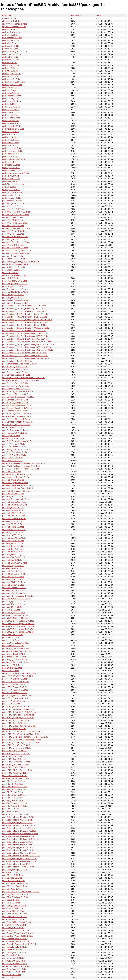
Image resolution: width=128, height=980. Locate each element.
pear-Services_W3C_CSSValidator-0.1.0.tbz (21, 380)
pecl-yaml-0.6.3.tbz (10, 35)
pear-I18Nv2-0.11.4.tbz (12, 668)
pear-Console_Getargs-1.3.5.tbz (16, 941)
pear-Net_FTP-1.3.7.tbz (12, 568)
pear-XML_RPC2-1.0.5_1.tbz (15, 223)
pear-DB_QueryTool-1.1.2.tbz (15, 886)
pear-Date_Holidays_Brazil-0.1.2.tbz (18, 864)
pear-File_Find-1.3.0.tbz (12, 798)
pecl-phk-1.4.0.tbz (10, 104)
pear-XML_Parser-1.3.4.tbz (14, 231)
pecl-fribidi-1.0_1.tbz (11, 162)
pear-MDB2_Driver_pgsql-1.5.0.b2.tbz (18, 624)
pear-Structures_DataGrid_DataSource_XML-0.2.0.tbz (25, 333)
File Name (7, 15)
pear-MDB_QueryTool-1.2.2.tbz (15, 615)
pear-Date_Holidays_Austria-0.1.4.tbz (18, 867)
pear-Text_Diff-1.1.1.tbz (12, 298)
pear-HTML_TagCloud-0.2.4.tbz (16, 720)
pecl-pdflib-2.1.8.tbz (11, 110)
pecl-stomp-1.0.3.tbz (11, 65)
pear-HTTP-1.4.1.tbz (11, 704)
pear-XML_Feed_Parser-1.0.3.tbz (16, 242)
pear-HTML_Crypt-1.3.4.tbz (14, 759)
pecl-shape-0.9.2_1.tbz (12, 85)
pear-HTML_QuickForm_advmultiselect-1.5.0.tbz (23, 731)
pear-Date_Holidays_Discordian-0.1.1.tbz (20, 859)
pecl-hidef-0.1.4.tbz (10, 154)
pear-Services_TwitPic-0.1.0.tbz (16, 386)
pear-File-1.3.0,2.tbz (11, 809)
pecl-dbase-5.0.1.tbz (11, 179)
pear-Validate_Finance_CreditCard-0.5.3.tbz (21, 262)
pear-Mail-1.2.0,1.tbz (11, 610)
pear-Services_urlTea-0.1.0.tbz (15, 367)
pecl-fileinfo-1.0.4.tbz (11, 165)
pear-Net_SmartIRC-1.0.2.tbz (15, 505)
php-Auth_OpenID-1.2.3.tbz (14, 27)
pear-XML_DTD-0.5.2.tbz (13, 245)
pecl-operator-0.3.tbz (11, 118)
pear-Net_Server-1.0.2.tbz (13, 510)
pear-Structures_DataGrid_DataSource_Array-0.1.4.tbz (26, 358)
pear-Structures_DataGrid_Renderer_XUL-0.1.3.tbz (24, 306)
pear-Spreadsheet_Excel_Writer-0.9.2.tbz (20, 364)
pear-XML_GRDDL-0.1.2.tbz (14, 240)
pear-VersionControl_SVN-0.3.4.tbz (17, 250)
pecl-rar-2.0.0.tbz (10, 90)
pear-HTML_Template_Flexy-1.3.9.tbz (18, 718)
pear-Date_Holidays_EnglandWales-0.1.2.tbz (21, 856)
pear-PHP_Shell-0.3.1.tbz (13, 438)
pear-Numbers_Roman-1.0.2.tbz (16, 477)
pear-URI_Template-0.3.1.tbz (15, 275)
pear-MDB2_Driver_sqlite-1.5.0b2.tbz (18, 621)
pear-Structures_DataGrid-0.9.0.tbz (17, 361)
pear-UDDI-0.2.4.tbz (11, 278)
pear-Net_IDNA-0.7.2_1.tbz (14, 555)
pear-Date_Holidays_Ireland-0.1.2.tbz (18, 848)
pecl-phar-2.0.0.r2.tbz (11, 107)
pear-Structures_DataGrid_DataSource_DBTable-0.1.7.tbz (27, 347)
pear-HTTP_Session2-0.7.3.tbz (15, 682)
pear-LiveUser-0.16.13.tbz (13, 646)
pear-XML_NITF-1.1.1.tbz (13, 234)
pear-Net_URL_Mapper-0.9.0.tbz (16, 491)
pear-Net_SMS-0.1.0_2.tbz (14, 516)
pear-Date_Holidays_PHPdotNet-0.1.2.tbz (20, 834)
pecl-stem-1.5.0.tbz (10, 68)
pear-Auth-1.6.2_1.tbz (12, 975)
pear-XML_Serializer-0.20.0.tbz (15, 215)
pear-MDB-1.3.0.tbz (11, 638)
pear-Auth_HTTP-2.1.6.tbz (14, 972)
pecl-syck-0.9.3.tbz (10, 57)
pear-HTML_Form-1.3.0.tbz (14, 756)
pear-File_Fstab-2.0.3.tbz (13, 792)
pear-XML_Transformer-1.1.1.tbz (16, 212)
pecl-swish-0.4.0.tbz (11, 60)
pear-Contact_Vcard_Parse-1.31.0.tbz (18, 933)
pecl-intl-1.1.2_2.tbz (11, 140)
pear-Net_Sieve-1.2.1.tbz (13, 508)
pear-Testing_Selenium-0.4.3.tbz (16, 300)
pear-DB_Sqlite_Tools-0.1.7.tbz (15, 883)
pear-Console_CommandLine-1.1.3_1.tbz (20, 944)
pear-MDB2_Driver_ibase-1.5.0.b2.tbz (18, 632)
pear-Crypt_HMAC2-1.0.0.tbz (15, 917)
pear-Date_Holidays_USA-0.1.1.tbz (17, 820)
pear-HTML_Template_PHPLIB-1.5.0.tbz (19, 712)
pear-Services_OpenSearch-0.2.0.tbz (18, 397)
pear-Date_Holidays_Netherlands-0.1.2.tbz (20, 839)
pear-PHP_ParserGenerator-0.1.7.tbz (18, 441)
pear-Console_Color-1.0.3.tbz (15, 947)
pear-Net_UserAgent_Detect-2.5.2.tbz (18, 488)
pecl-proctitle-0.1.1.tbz (12, 101)
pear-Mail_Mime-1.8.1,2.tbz (14, 604)
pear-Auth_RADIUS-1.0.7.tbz (15, 964)
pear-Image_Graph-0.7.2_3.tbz (15, 654)
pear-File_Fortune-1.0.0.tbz (14, 795)
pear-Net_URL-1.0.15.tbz (13, 496)
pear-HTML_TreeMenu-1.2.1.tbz (16, 707)
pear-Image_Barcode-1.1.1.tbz (15, 662)
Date (99, 15)
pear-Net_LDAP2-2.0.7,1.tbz (14, 538)
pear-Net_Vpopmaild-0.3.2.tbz (15, 483)
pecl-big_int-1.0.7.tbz (11, 190)
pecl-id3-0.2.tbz (9, 145)
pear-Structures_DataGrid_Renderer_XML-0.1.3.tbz (24, 309)
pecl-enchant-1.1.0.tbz (12, 170)
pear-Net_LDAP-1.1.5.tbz (13, 541)
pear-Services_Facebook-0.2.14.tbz (17, 408)
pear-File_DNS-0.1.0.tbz (13, 801)
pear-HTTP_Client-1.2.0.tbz (14, 701)
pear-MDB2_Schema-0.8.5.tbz (15, 618)
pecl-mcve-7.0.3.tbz (11, 132)
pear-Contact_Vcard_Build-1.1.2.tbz (17, 936)
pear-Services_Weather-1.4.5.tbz (16, 375)
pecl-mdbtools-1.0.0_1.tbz (13, 129)
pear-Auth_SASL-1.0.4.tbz (13, 961)
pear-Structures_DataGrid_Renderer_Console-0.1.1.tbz (26, 328)
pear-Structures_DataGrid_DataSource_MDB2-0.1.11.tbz (27, 342)
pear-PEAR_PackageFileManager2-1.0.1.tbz (21, 466)
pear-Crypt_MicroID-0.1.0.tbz (15, 914)
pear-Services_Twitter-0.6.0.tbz (15, 383)
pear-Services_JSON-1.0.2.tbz (15, 400)
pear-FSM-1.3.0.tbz (11, 812)
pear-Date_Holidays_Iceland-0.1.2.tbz (18, 850)
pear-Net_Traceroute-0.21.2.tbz (16, 499)
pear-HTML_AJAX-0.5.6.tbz (14, 773)
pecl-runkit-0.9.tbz (10, 87)
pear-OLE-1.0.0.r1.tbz (12, 472)
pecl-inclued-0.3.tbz (11, 143)
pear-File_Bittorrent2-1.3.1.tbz (15, 803)
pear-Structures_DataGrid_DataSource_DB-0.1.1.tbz (25, 353)
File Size (75, 15)
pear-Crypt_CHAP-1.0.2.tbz (14, 925)
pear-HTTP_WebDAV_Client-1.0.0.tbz (18, 676)
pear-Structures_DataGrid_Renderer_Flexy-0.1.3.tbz (25, 325)
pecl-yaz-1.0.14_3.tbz (11, 32)
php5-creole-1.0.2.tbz (11, 21)
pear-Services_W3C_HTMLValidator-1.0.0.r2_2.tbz (24, 378)
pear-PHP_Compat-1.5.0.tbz (14, 447)
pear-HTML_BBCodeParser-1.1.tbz (17, 770)
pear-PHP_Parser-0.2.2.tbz (14, 444)
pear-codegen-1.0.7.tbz (12, 201)
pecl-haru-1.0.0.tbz (10, 157)
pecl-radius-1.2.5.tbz (11, 93)
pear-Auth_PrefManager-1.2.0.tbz (16, 966)
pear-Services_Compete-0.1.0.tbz (17, 416)
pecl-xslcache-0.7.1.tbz (12, 38)
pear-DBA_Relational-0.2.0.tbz (15, 897)
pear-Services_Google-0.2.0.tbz (16, 403)
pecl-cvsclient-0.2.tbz (11, 181)
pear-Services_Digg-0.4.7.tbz (15, 411)
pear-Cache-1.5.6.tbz (11, 955)
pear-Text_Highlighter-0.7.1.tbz (15, 292)
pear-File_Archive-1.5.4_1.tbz (15, 806)
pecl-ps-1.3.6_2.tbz (10, 99)
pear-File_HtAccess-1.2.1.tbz (15, 787)
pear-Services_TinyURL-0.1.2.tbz (16, 389)
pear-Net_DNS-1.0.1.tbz (13, 579)
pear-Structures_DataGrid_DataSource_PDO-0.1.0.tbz (25, 339)
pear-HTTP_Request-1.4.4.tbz (15, 690)
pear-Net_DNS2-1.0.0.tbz (13, 577)
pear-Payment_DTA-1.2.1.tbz (15, 433)
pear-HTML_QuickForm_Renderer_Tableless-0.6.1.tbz (25, 737)
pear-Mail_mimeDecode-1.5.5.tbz (16, 599)
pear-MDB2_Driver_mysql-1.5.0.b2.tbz (19, 629)
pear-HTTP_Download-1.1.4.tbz (16, 698)
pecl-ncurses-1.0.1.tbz (12, 123)
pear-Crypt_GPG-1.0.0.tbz (13, 919)
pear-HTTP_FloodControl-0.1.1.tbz (17, 696)
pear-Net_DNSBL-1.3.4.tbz (14, 574)
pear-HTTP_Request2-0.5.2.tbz (16, 687)
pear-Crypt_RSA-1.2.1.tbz (13, 908)
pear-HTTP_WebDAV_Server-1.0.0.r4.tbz (20, 673)
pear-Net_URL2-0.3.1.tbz (13, 494)
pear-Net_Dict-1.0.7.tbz (12, 571)
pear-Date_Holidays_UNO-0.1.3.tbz (17, 823)
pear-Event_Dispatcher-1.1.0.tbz (16, 814)
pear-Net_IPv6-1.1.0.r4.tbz (14, 546)
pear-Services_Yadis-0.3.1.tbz (15, 372)
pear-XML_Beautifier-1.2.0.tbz (15, 248)
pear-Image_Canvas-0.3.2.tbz (15, 660)
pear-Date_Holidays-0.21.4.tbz (15, 870)
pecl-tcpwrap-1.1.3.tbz (12, 54)
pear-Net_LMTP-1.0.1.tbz (13, 535)
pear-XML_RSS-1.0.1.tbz (13, 220)
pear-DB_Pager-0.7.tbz (12, 889)
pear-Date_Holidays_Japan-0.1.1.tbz (18, 842)
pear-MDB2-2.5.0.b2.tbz (12, 635)
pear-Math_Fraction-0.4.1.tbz (15, 593)
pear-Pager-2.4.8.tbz (11, 436)
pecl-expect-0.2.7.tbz (11, 168)
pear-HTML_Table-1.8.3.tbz (14, 723)
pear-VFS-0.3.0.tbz (10, 273)
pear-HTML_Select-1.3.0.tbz (14, 729)
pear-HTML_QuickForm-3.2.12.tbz (17, 748)
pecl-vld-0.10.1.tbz (10, 49)
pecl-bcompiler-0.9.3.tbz (12, 192)
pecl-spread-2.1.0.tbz (11, 79)
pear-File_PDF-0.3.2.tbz (12, 784)
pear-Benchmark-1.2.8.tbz (13, 958)
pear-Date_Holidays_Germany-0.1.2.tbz (19, 853)
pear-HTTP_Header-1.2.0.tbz (15, 693)
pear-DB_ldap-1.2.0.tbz (12, 878)
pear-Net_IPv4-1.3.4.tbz (12, 549)
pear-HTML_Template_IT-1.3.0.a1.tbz (18, 715)
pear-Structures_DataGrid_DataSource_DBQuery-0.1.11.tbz (28, 350)
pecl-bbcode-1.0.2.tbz (11, 195)
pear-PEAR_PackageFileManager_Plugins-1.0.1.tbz (24, 463)
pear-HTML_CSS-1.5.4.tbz (14, 767)
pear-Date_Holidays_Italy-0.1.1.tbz (17, 845)
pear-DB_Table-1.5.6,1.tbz (13, 881)
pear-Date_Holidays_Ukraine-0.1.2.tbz (19, 817)
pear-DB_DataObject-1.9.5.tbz (15, 894)
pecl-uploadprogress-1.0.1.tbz (15, 52)
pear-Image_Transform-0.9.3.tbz (16, 648)
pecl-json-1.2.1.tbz (10, 137)
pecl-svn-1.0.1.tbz (10, 63)
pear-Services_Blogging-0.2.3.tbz (16, 419)
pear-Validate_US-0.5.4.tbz (14, 259)
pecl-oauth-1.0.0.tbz (11, 121)
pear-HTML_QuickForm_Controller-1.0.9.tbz (21, 743)
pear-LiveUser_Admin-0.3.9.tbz (15, 643)
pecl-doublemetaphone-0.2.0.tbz (16, 173)
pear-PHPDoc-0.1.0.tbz (12, 461)
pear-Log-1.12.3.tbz (11, 640)
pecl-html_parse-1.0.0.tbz (13, 151)
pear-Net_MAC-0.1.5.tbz (13, 532)
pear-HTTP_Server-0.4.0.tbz (14, 684)
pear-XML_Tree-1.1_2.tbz (13, 209)
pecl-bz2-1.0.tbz (9, 187)
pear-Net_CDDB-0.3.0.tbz (13, 590)
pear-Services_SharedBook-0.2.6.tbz (18, 391)
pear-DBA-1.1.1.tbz (10, 900)
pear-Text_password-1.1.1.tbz (15, 284)
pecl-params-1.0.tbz (11, 112)
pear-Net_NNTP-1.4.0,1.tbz (14, 530)
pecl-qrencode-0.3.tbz (12, 96)
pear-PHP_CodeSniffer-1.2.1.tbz (16, 450)
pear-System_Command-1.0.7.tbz (17, 303)
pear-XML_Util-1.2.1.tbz (12, 206)
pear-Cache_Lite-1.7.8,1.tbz (14, 953)
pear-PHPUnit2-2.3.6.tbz (13, 458)
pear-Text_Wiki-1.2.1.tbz (13, 286)
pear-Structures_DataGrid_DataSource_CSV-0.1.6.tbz (25, 356)
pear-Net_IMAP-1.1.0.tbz (13, 552)
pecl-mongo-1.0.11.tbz (12, 126)
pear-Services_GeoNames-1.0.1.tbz (18, 405)
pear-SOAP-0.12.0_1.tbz (13, 427)
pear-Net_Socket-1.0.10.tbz (14, 502)
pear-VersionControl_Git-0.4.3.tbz (16, 253)
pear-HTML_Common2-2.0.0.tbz (16, 762)
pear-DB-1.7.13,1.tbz (11, 903)
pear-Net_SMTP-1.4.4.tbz (13, 513)
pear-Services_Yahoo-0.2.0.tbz (15, 369)
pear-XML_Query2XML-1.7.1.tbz (16, 228)
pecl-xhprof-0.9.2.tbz (11, 40)
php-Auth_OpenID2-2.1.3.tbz (15, 24)
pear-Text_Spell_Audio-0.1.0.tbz (16, 289)
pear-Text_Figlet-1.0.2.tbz (13, 295)
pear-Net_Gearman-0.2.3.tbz (15, 563)
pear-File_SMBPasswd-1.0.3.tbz (16, 778)
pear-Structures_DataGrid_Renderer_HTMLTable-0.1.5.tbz (27, 320)
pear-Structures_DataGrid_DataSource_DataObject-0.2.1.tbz (28, 345)
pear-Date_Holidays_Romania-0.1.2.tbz (19, 831)
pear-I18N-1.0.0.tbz (11, 671)
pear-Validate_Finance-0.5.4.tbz (16, 264)
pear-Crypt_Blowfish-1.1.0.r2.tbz (16, 930)
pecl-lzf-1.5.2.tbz (9, 135)
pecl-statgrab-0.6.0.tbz (12, 74)
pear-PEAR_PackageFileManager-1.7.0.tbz (21, 469)
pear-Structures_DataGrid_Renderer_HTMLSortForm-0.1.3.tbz (29, 322)
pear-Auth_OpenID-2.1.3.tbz (14, 969)
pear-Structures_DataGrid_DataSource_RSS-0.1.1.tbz (25, 336)
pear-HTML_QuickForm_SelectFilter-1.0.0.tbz (22, 734)
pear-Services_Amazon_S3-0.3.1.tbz (18, 422)
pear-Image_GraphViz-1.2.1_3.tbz (17, 651)
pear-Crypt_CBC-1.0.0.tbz (13, 928)
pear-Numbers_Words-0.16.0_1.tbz (17, 474)
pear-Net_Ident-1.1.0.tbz (13, 543)
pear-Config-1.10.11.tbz (12, 950)
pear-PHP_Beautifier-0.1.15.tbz (16, 452)
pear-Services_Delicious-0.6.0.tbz (17, 414)
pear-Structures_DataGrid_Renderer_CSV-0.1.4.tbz (24, 331)
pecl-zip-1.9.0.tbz (10, 29)
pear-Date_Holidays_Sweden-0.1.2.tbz (19, 825)
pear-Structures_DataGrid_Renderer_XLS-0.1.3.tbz (24, 311)
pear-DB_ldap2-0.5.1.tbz (13, 875)
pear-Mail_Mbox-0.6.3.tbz (13, 607)
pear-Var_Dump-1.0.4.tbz (13, 256)
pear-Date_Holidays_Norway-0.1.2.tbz (18, 836)
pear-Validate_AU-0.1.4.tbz (14, 267)
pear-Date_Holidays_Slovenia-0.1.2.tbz (19, 828)
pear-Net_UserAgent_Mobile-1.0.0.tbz (18, 485)
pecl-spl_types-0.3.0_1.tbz (13, 82)
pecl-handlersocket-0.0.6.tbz (14, 159)
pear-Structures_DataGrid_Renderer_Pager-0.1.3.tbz (25, 317)
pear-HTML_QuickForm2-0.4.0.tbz (17, 745)
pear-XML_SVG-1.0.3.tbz (13, 217)
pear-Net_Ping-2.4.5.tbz (12, 521)
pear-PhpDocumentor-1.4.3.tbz (15, 430)
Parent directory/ (9, 18)
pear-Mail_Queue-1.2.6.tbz (14, 602)
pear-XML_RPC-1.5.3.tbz (13, 226)
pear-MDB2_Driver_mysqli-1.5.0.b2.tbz (19, 626)
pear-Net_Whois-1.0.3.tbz (13, 480)
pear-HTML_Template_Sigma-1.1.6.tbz (19, 709)
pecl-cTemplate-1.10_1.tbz (14, 184)
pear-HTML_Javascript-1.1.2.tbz (16, 754)
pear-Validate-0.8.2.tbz (12, 270)
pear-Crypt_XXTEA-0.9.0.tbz (14, 906)
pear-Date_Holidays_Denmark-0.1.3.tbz (19, 861)
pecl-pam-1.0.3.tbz (10, 115)
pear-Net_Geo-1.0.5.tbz (12, 560)
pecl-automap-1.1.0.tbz (12, 198)
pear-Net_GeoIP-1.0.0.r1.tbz (14, 557)
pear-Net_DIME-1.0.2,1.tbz (14, 582)
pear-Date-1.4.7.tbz (11, 872)
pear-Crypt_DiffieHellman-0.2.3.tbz (17, 922)
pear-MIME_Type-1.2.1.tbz (14, 613)
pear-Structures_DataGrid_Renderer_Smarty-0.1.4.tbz (25, 314)
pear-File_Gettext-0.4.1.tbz (14, 789)
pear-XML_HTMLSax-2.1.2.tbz (15, 237)
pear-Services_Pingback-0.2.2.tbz (17, 394)
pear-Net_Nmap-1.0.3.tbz (13, 527)
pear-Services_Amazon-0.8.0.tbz (16, 425)
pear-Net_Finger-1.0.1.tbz (13, 566)
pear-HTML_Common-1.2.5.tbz (15, 765)
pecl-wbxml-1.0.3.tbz (11, 46)
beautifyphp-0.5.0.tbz (11, 977)
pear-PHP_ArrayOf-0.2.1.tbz (14, 455)
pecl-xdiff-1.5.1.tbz (10, 43)
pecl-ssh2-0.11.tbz (10, 76)
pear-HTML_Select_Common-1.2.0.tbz (19, 726)
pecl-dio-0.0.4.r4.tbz (11, 176)
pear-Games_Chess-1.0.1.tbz (15, 776)
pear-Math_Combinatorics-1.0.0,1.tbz (18, 596)
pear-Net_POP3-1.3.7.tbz (13, 524)
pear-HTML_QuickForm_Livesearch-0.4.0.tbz (21, 740)
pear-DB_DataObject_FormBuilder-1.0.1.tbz (21, 892)
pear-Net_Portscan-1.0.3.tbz (14, 519)
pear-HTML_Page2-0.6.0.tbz (14, 751)
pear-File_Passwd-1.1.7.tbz (14, 781)
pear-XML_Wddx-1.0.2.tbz (13, 204)
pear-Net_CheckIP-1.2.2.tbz (14, 588)
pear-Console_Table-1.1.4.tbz (15, 939)
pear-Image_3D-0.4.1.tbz (13, 665)
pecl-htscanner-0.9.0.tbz (13, 148)
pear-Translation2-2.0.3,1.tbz (15, 281)
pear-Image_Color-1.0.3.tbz (14, 657)
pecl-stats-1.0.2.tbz (10, 71)
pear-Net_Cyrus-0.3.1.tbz (13, 585)
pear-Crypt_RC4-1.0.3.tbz (13, 911)
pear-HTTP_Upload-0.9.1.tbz (15, 679)
